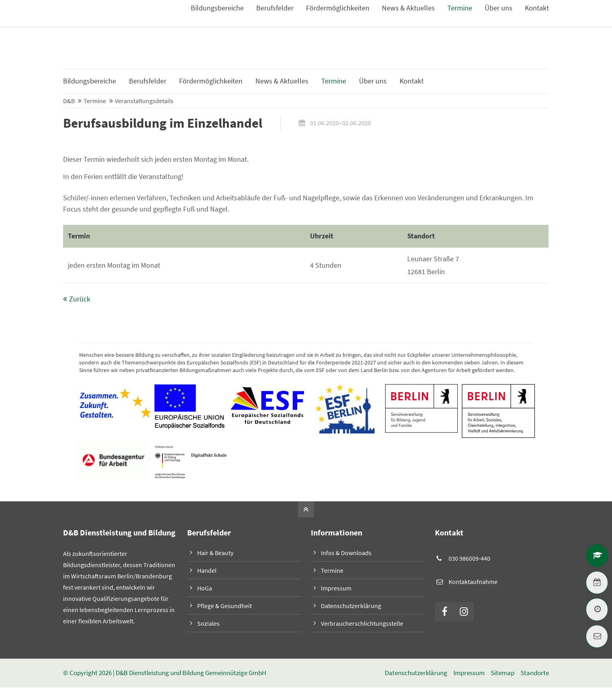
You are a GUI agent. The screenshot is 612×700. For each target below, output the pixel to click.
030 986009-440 (469, 559)
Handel (207, 571)
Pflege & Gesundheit (224, 606)
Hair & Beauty (215, 553)
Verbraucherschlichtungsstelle (362, 624)
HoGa (205, 588)
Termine (332, 571)
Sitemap (503, 673)
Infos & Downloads (523, 20)
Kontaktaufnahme (473, 582)
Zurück (80, 299)
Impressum (336, 588)
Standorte (535, 673)
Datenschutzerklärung (351, 606)
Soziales (208, 624)
